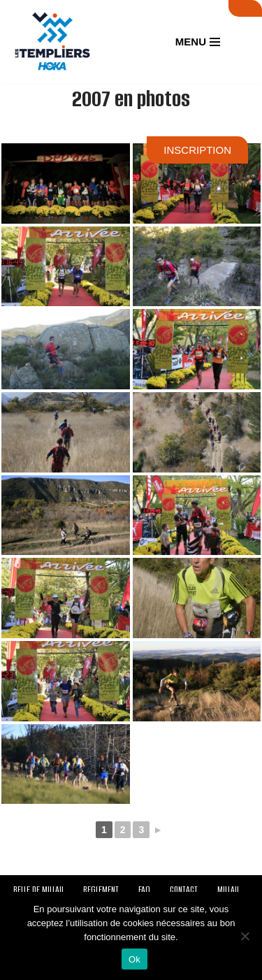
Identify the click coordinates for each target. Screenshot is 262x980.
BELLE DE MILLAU (38, 889)
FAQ (144, 889)
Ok (134, 959)
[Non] (245, 936)
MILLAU (228, 889)
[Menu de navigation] (198, 42)
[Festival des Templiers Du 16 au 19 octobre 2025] (52, 42)
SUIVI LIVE (245, 8)
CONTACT (184, 889)
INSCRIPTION (197, 150)
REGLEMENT (101, 889)
